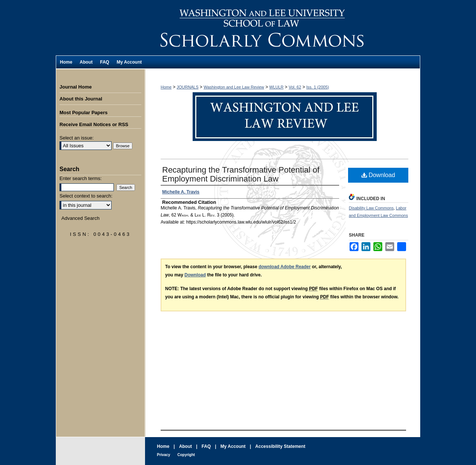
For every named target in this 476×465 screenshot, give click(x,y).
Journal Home (76, 87)
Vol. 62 (295, 87)
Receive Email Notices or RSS (94, 124)
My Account (233, 446)
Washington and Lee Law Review (283, 28)
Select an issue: (77, 138)
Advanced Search (81, 218)
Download (378, 175)
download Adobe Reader (284, 267)
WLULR (276, 87)
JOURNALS (188, 87)
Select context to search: (86, 196)
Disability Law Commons (371, 208)
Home (166, 87)
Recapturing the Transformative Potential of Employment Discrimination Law (241, 174)
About (185, 446)
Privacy (164, 455)
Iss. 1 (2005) (318, 87)
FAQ (206, 446)
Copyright (186, 455)
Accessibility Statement (280, 446)
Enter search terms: (81, 178)
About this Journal (81, 99)
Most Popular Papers (83, 113)
